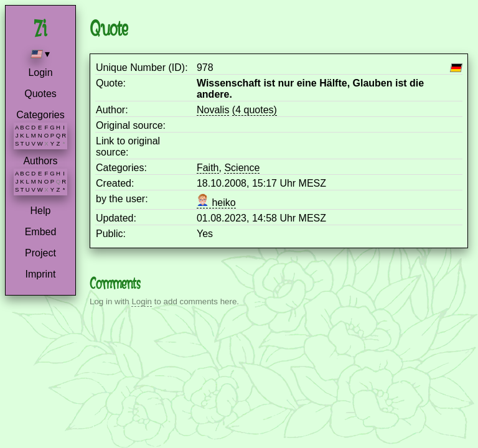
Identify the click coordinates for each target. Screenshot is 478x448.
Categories (40, 115)
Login (40, 72)
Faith (208, 168)
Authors (40, 161)
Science (242, 168)
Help (41, 211)
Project (40, 253)
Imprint (41, 274)
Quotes (40, 94)
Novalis (213, 110)
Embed (41, 232)
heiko (216, 203)
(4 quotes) (255, 110)
